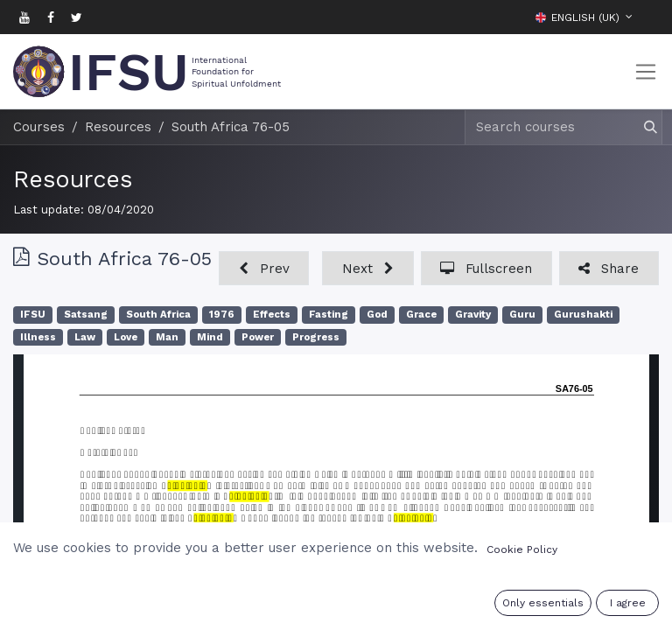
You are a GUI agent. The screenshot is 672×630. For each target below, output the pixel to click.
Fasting (329, 315)
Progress (316, 337)
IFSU (33, 315)
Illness (38, 337)
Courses (39, 127)
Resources (73, 179)
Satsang (86, 315)
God (377, 315)
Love (126, 337)
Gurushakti (583, 315)
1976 (222, 315)
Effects (272, 315)
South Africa (158, 315)
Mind (210, 337)
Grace (421, 315)
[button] (646, 17)
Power (258, 337)
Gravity (473, 315)
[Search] (643, 127)
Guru (522, 315)
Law (85, 337)
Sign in (560, 606)
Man (167, 337)
